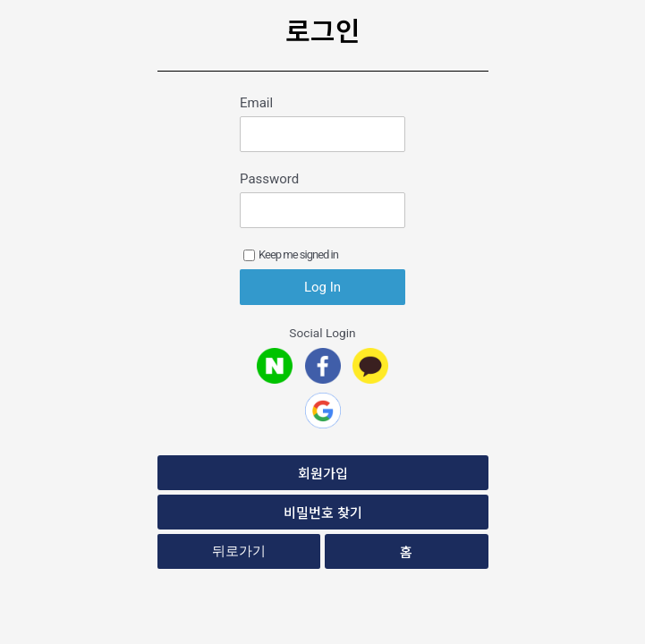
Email (256, 103)
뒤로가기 (239, 551)
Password (269, 179)
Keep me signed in (291, 254)
